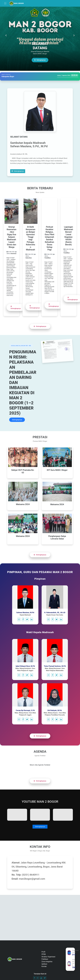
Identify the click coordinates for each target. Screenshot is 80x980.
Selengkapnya (41, 60)
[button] (6, 35)
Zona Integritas (47, 962)
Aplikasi (44, 964)
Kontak (44, 966)
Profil (43, 952)
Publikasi (45, 959)
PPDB (44, 954)
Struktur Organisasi (48, 957)
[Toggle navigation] (5, 3)
